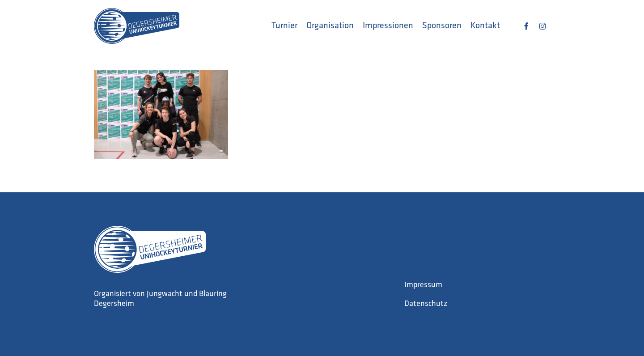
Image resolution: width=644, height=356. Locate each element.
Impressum (423, 285)
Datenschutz (426, 304)
